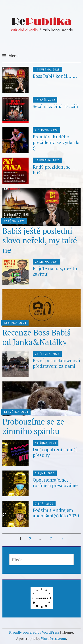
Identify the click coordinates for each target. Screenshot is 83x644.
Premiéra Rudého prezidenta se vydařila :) (56, 142)
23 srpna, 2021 (15, 323)
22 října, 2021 (14, 221)
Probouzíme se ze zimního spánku (33, 426)
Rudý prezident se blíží (52, 170)
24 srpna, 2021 (46, 262)
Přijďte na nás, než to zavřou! (55, 271)
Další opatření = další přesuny (55, 452)
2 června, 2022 (46, 130)
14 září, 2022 (45, 100)
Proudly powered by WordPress (34, 632)
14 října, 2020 (46, 443)
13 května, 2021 (16, 412)
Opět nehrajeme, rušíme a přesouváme (55, 483)
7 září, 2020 (44, 504)
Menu (13, 56)
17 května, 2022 (47, 160)
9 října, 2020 (45, 473)
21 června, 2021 (47, 354)
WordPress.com (53, 638)
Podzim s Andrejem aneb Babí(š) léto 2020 (56, 513)
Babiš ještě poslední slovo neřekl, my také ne (40, 240)
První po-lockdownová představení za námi (56, 363)
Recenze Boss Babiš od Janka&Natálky (37, 337)
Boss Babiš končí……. (55, 76)
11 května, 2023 (47, 70)
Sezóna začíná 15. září (56, 106)
